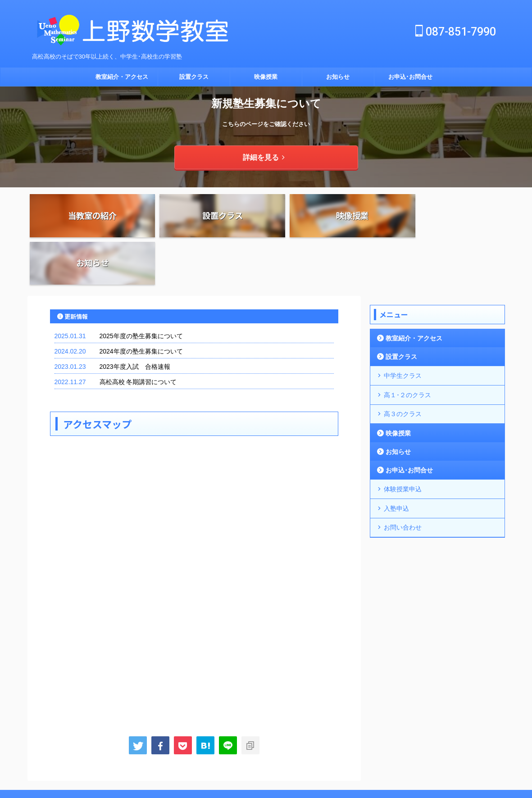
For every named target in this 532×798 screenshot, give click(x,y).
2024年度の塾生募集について (141, 304)
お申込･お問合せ (410, 77)
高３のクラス (401, 365)
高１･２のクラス (405, 347)
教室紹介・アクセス (122, 77)
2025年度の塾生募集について (141, 289)
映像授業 (266, 77)
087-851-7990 (456, 32)
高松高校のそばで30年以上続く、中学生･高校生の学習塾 (266, 772)
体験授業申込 (401, 439)
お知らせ (338, 77)
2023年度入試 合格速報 (135, 320)
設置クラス (194, 77)
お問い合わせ (401, 476)
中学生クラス (401, 328)
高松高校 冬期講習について (138, 335)
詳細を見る (264, 157)
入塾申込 (395, 458)
